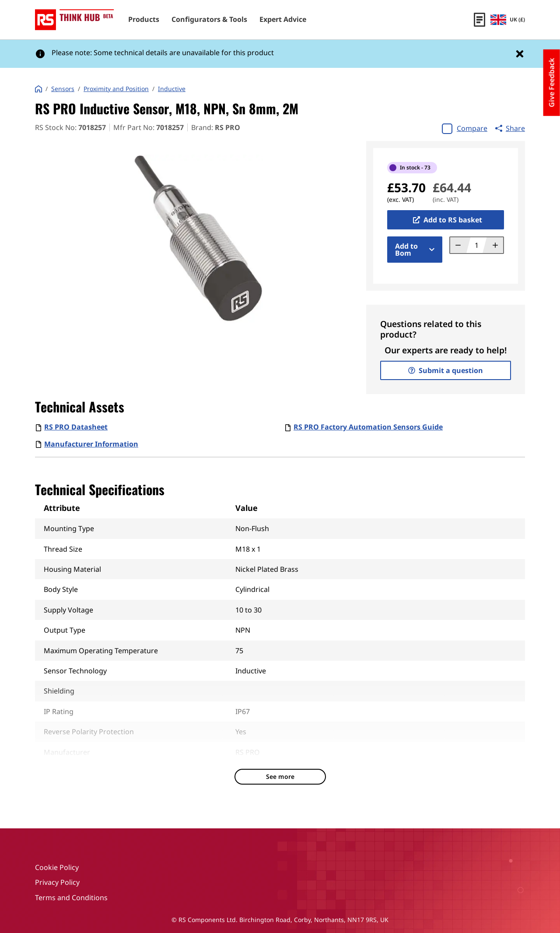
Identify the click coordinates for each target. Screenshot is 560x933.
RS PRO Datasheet (76, 427)
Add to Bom (415, 250)
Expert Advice (283, 20)
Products (144, 20)
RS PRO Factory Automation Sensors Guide (368, 427)
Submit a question (446, 370)
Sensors (63, 89)
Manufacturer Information (91, 444)
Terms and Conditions (71, 898)
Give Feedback (552, 83)
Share (510, 128)
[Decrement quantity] (460, 245)
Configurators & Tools (209, 20)
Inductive (172, 89)
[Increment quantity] (493, 245)
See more (280, 776)
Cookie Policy (57, 867)
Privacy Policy (57, 882)
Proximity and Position (116, 89)
